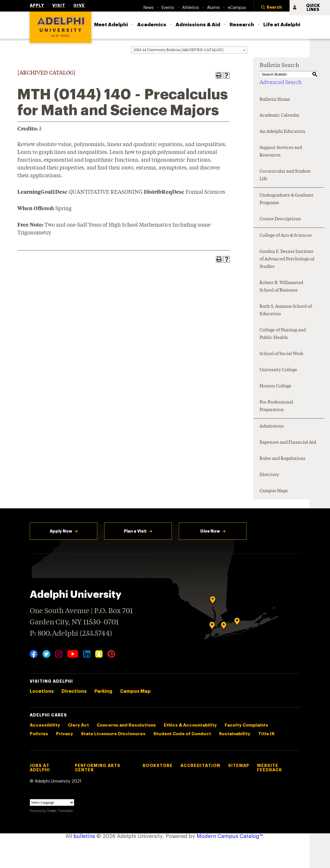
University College (278, 370)
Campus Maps (274, 491)
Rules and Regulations (283, 459)
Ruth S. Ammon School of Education (286, 310)
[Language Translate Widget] (52, 802)
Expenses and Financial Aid (288, 443)
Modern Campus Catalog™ (230, 836)
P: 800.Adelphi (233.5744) (71, 633)
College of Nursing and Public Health (283, 334)
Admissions (272, 426)
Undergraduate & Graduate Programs (287, 199)
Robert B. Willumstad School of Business (281, 287)
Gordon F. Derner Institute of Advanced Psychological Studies (287, 259)
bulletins (84, 836)
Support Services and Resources (281, 152)
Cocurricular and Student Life (285, 175)
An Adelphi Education (282, 132)
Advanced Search (280, 83)
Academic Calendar (279, 116)
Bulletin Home (275, 100)
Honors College (275, 386)
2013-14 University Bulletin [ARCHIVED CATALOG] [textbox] (178, 50)
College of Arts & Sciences (286, 236)
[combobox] (189, 50)
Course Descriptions (280, 219)
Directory (269, 475)
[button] (272, 8)
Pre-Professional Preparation (276, 406)
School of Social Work (281, 354)
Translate (60, 811)
